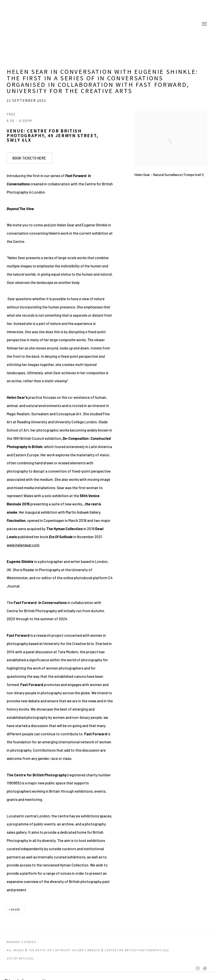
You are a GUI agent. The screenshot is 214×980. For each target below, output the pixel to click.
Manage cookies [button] (22, 942)
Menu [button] (204, 24)
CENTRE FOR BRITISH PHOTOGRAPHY (25, 24)
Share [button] (16, 910)
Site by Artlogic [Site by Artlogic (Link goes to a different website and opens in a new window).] (21, 958)
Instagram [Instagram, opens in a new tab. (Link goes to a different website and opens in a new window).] (198, 969)
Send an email (205, 969)
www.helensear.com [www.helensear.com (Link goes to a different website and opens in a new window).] (23, 545)
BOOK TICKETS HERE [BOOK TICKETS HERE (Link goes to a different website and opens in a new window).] (30, 158)
